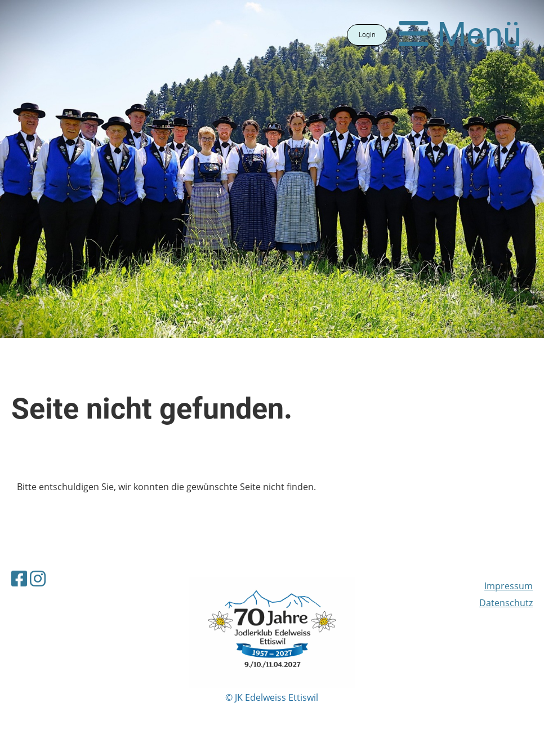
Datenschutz (506, 603)
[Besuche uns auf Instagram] (38, 578)
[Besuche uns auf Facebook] (19, 578)
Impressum (509, 586)
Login (367, 35)
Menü (460, 35)
